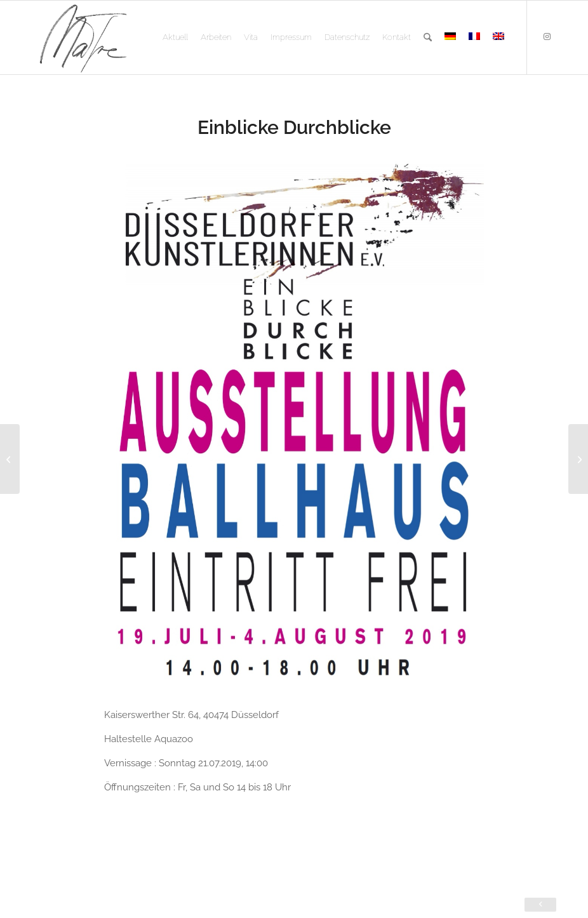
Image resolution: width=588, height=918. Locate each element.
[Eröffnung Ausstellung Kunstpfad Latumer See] (578, 459)
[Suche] (428, 37)
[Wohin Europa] (10, 459)
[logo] (83, 37)
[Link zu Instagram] (547, 37)
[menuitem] (175, 37)
